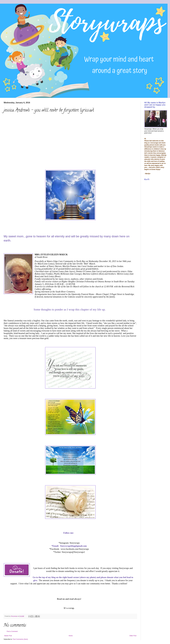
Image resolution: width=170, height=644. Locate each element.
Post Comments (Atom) (20, 639)
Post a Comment (12, 631)
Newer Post (8, 636)
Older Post (133, 636)
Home (71, 636)
